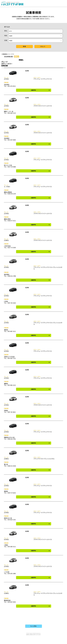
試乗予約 (33, 90)
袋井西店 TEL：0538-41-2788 (10, 275)
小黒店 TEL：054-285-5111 (10, 546)
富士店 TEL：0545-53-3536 (10, 465)
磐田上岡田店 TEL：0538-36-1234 (10, 193)
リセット (43, 46)
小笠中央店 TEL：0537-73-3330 (10, 247)
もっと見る (33, 626)
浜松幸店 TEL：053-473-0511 (10, 85)
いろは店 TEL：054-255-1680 (10, 573)
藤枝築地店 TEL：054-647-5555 (10, 601)
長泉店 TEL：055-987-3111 (10, 331)
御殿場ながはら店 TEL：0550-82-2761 (10, 438)
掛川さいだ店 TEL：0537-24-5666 (10, 166)
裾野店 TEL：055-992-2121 (10, 384)
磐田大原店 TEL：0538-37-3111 (10, 220)
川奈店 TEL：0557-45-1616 (10, 302)
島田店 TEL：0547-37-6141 (10, 492)
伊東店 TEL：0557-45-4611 (10, 411)
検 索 (24, 46)
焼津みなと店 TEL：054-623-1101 (10, 519)
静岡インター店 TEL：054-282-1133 (10, 112)
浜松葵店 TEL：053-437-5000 (10, 139)
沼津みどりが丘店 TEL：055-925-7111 (10, 357)
